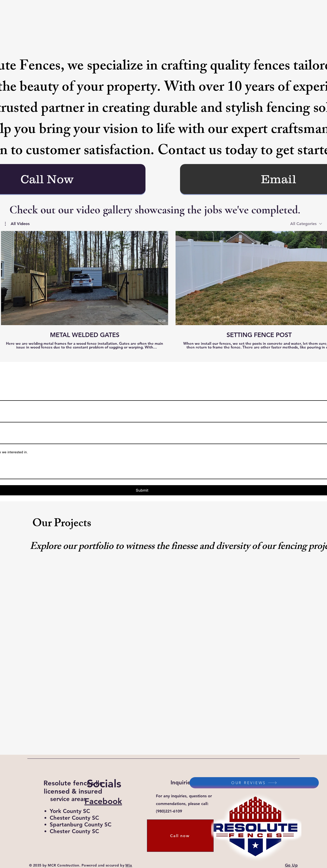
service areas (68, 799)
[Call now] (180, 836)
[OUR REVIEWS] (254, 783)
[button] (17, 224)
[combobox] (306, 224)
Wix (129, 865)
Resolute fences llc (73, 783)
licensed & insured (73, 791)
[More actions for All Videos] (17, 224)
